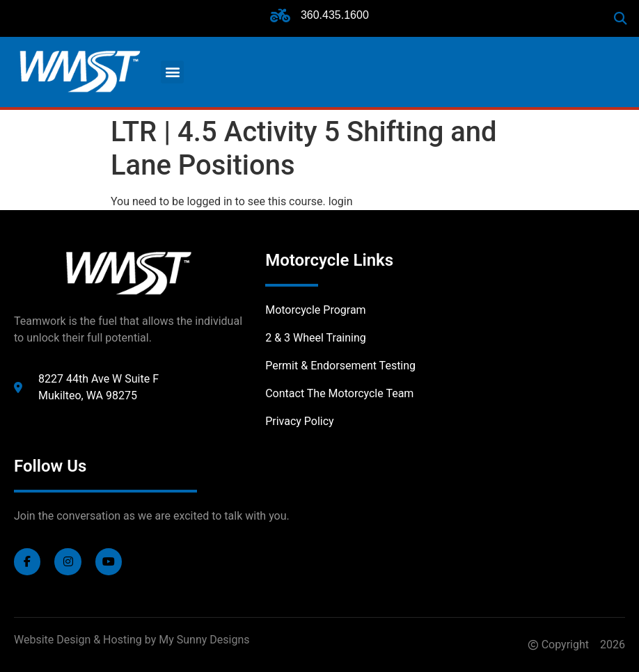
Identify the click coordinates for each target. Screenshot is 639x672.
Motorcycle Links (329, 260)
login (341, 201)
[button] (621, 18)
